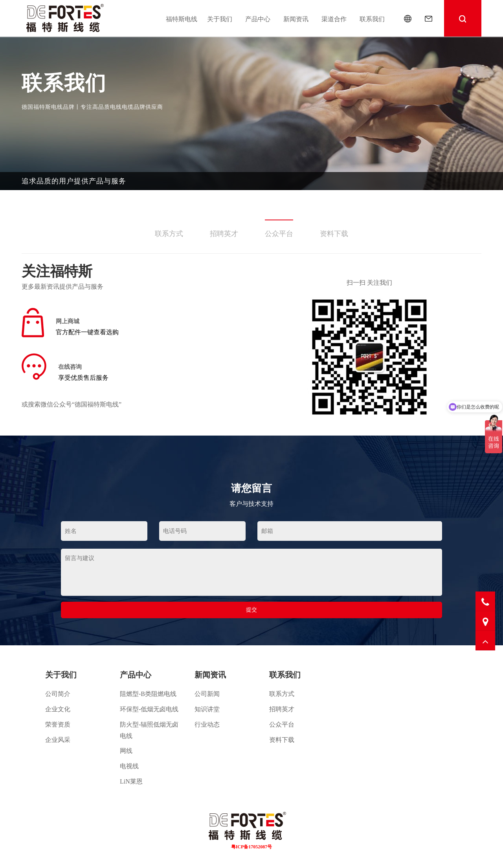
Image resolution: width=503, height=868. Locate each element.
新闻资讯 (296, 19)
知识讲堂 (207, 709)
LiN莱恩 (131, 781)
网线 (126, 751)
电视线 (129, 766)
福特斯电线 (182, 19)
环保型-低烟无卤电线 (149, 709)
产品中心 (258, 19)
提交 (251, 610)
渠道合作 (334, 19)
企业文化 (58, 709)
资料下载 (334, 234)
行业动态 (207, 724)
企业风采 (58, 740)
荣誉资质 (58, 724)
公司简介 (58, 694)
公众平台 (279, 234)
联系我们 (372, 19)
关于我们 (220, 19)
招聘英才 (224, 234)
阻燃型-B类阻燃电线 (148, 694)
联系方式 (169, 234)
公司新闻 (207, 694)
